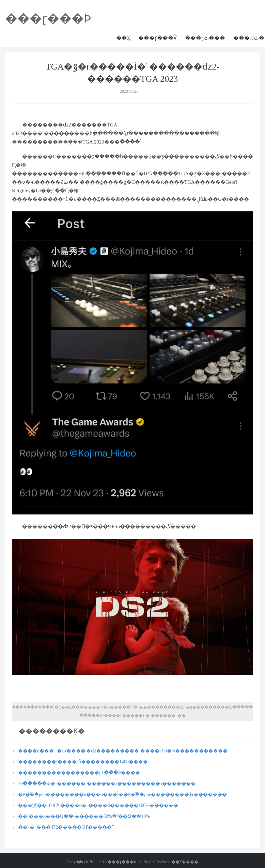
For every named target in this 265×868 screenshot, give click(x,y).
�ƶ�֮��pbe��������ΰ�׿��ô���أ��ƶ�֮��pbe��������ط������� (122, 795)
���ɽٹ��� (205, 38)
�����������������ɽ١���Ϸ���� (79, 773)
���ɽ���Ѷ (158, 38)
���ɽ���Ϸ (48, 18)
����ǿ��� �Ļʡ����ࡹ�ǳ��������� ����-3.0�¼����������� (123, 751)
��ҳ (123, 38)
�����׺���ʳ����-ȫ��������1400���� (83, 762)
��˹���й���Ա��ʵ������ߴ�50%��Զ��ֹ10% (84, 816)
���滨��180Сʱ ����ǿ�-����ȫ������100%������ (98, 805)
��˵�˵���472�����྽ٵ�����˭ (66, 827)
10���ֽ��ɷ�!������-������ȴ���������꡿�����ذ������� (107, 784)
